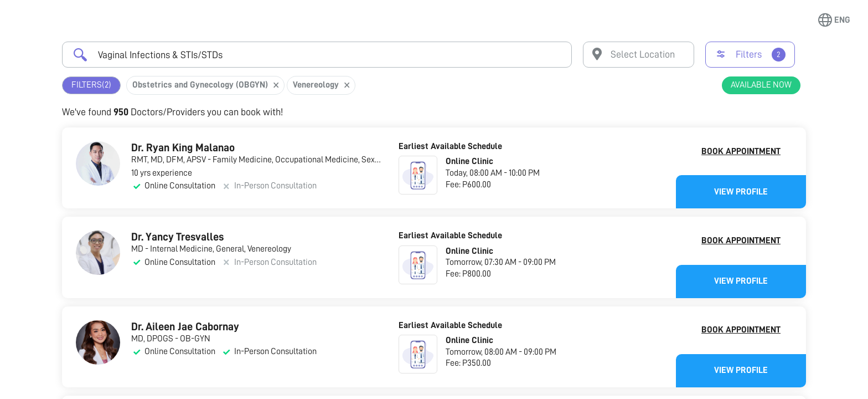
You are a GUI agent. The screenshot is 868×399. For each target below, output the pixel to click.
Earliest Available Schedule (450, 146)
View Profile (741, 192)
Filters (91, 85)
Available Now (761, 85)
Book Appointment (741, 151)
